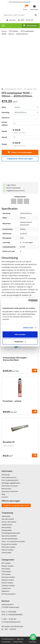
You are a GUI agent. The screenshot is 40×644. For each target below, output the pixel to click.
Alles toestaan (20, 334)
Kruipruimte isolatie (9, 544)
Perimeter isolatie (8, 547)
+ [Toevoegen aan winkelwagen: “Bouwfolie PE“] (35, 455)
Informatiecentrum (9, 477)
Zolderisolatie (7, 525)
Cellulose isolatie (8, 586)
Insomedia (32, 642)
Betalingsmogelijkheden (11, 483)
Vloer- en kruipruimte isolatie (13, 541)
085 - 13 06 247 (26, 20)
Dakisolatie (6, 516)
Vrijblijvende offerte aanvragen (20, 159)
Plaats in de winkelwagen (20, 152)
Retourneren (6, 489)
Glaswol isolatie (8, 580)
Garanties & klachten (10, 491)
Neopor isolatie (8, 566)
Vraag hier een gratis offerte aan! (16, 505)
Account (11, 20)
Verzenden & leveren (10, 486)
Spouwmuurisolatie (9, 536)
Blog (3, 494)
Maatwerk (5, 591)
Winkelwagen (30, 26)
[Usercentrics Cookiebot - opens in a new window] (28, 301)
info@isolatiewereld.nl (12, 622)
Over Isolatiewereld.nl (10, 480)
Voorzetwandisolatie (10, 539)
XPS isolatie (6, 574)
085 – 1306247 (9, 629)
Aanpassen (20, 342)
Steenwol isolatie (8, 577)
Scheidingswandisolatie (11, 533)
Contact (5, 497)
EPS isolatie (14, 31)
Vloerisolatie (6, 553)
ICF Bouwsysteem (9, 594)
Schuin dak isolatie (9, 522)
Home (4, 31)
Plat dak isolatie (8, 519)
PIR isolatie (6, 569)
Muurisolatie (6, 527)
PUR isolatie (6, 572)
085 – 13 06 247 (10, 619)
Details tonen (28, 328)
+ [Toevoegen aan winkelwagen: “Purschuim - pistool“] (35, 411)
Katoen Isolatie (7, 583)
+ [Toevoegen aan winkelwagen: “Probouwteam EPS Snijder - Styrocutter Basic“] (35, 370)
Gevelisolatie (7, 530)
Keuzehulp (6, 475)
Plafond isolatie (8, 550)
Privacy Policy (18, 642)
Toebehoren (6, 588)
